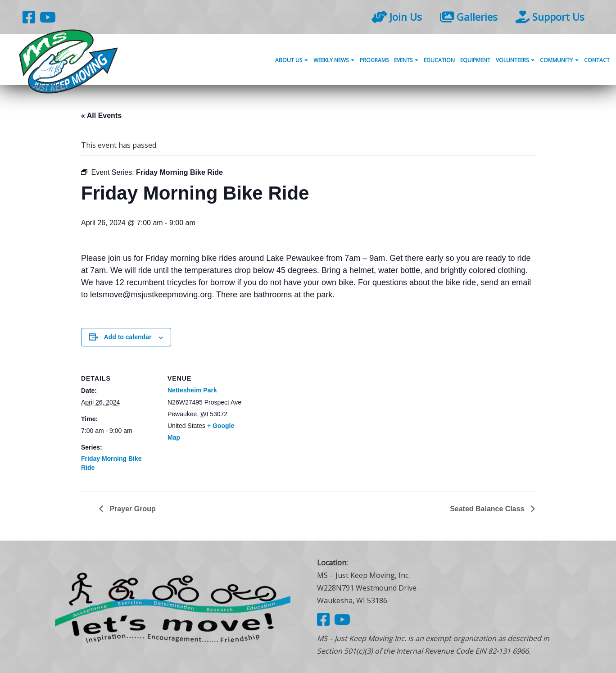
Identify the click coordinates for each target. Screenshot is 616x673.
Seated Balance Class (488, 509)
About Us (292, 60)
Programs (374, 60)
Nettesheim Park (192, 390)
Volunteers (515, 60)
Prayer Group (132, 509)
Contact (597, 60)
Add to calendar (128, 337)
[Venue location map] (301, 423)
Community (559, 60)
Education (439, 60)
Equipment (475, 60)
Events (406, 60)
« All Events (101, 116)
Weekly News (334, 60)
